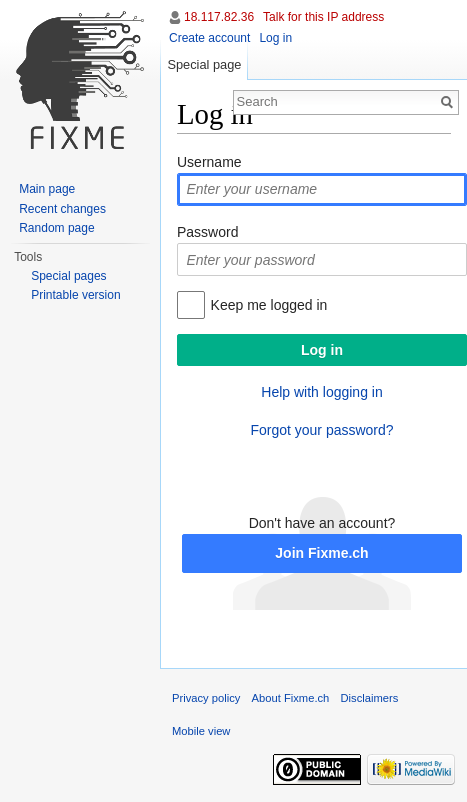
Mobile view (201, 731)
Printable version (75, 295)
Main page (47, 189)
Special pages (68, 276)
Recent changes (62, 209)
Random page (56, 228)
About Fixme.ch (291, 698)
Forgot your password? (321, 430)
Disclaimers (370, 698)
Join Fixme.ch (321, 553)
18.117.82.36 (219, 17)
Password (207, 232)
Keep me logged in (269, 305)
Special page (204, 64)
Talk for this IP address (323, 17)
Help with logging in (321, 392)
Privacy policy (206, 698)
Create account (209, 38)
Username (209, 162)
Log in (275, 38)
